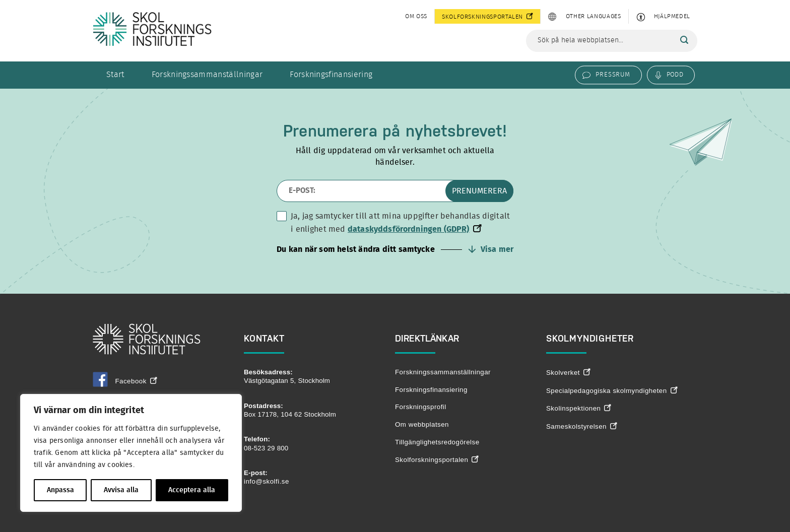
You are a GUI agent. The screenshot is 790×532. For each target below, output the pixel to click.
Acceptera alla (192, 490)
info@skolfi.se (267, 481)
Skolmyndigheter (590, 338)
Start (115, 75)
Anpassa (60, 490)
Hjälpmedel (672, 16)
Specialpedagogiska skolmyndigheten (607, 391)
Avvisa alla (121, 490)
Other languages (594, 16)
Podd (675, 75)
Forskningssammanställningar (207, 75)
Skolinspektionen (573, 408)
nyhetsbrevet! (456, 131)
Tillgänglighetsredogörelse (437, 442)
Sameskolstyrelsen (576, 426)
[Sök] (684, 40)
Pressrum (613, 75)
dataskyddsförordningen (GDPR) (409, 229)
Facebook (120, 381)
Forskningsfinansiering (331, 75)
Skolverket (563, 373)
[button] (395, 249)
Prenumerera (479, 191)
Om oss (416, 16)
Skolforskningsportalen (482, 17)
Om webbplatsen (422, 424)
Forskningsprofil (421, 407)
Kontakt (264, 338)
